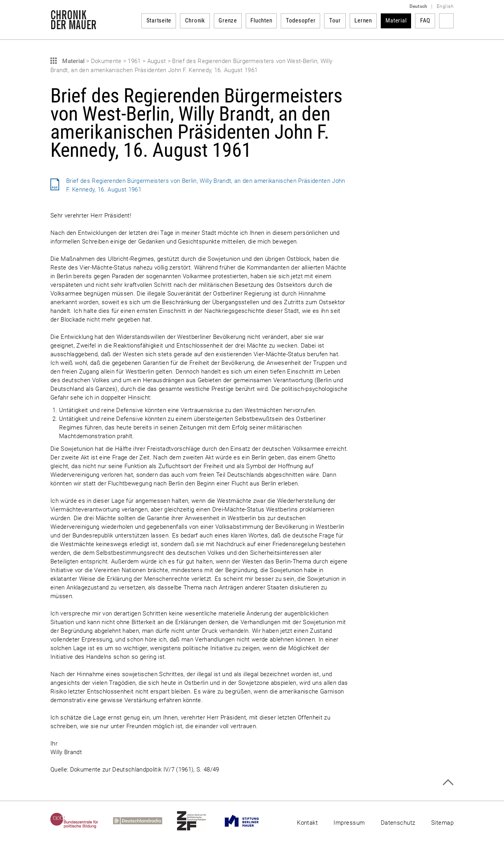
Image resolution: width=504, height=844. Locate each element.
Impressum (349, 823)
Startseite (159, 20)
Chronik (195, 20)
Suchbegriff (446, 21)
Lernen (363, 20)
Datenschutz (398, 823)
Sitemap (442, 823)
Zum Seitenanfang (448, 782)
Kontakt (307, 823)
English (445, 6)
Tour (335, 20)
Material (396, 20)
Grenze (228, 20)
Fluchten (261, 20)
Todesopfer (301, 20)
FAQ (425, 20)
